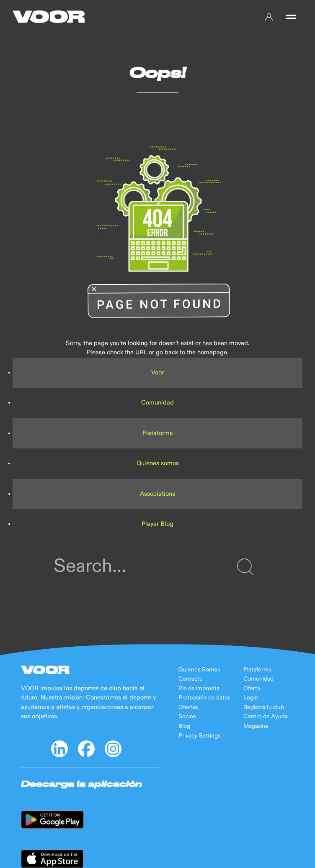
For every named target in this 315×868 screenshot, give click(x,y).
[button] (291, 17)
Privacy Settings (200, 736)
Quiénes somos (158, 463)
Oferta (252, 689)
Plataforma (158, 433)
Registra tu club (264, 707)
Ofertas (188, 707)
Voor (157, 373)
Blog (184, 726)
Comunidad (157, 403)
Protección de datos (205, 698)
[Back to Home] (49, 17)
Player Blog (157, 524)
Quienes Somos (199, 670)
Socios (187, 717)
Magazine (256, 726)
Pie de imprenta (199, 689)
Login (251, 698)
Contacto (191, 679)
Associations (157, 494)
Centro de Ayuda (266, 717)
